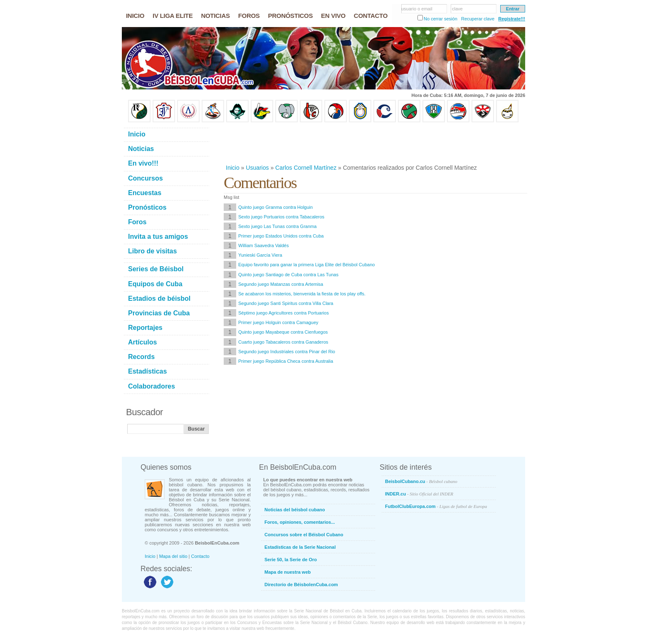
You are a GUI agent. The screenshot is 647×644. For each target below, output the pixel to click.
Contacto (200, 556)
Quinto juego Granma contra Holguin (275, 207)
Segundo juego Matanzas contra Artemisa (281, 284)
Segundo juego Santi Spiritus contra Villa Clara (286, 303)
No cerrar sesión (441, 19)
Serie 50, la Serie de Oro (291, 560)
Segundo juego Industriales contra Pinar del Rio (287, 352)
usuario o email (417, 9)
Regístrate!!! (512, 19)
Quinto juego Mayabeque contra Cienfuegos (283, 332)
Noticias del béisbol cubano (295, 510)
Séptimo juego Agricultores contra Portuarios (284, 313)
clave (457, 9)
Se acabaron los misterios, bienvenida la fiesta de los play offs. (302, 294)
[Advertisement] (375, 143)
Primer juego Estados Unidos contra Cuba (281, 236)
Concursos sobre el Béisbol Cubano (304, 535)
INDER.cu (419, 494)
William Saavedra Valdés (263, 245)
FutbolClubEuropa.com (436, 506)
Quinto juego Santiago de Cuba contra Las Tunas (288, 275)
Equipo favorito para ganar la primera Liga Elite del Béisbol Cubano (306, 265)
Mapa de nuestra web (288, 572)
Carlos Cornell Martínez (306, 168)
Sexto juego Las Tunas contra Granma (277, 226)
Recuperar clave (478, 19)
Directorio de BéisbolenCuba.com (301, 585)
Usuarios (257, 168)
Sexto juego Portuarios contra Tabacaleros (281, 217)
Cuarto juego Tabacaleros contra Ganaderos (283, 342)
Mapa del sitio (173, 556)
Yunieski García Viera (260, 255)
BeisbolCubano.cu (421, 481)
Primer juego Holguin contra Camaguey (278, 322)
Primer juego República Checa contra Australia (286, 361)
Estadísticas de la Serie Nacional (300, 547)
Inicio (233, 168)
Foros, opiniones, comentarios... (300, 522)
